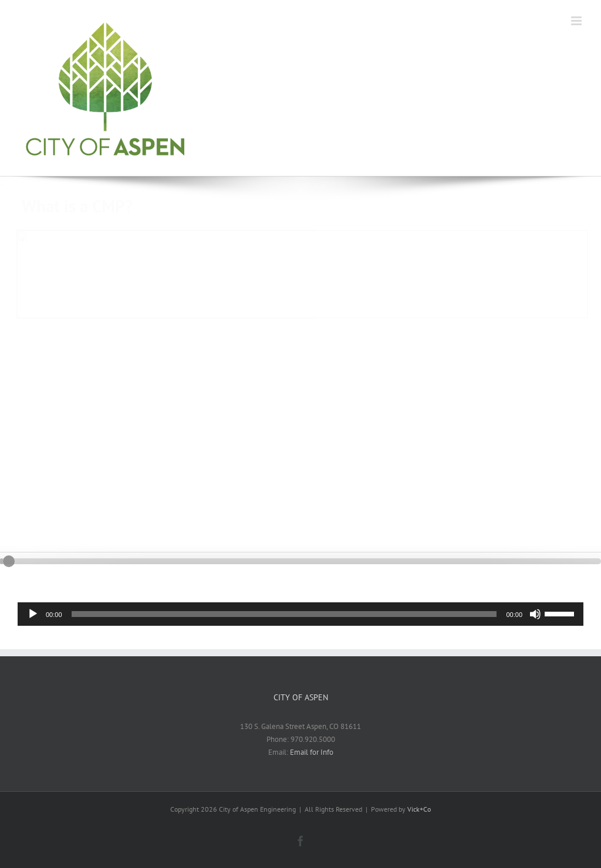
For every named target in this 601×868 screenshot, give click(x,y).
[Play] (33, 614)
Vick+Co (419, 809)
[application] (300, 614)
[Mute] (535, 614)
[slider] (284, 614)
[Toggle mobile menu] (577, 21)
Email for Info (312, 752)
